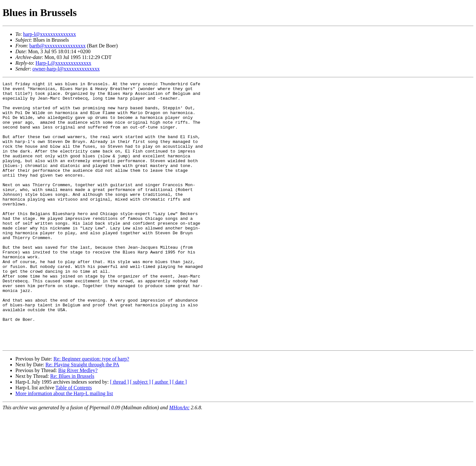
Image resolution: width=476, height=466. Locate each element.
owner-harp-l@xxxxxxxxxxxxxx (66, 69)
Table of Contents (74, 441)
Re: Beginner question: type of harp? (91, 412)
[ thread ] (119, 435)
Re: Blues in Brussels (72, 429)
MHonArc (179, 460)
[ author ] (162, 435)
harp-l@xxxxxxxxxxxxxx (50, 34)
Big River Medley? (78, 423)
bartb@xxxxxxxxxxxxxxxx (57, 46)
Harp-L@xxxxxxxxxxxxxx (64, 63)
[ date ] (179, 435)
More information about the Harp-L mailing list (64, 446)
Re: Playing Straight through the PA (82, 417)
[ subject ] (140, 435)
